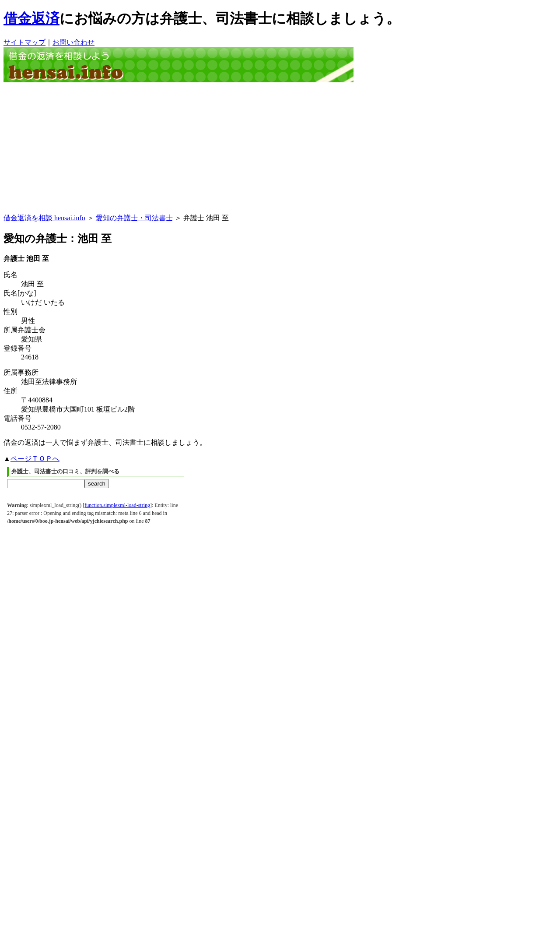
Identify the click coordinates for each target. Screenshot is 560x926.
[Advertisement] (280, 148)
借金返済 (31, 18)
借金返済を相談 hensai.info (44, 218)
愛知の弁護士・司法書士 (134, 218)
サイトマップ (24, 42)
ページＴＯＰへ (35, 459)
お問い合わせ (73, 42)
